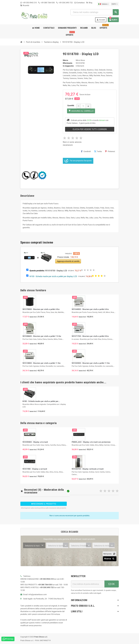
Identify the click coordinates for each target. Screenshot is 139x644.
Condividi (86, 151)
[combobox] (95, 12)
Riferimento (68, 63)
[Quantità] (83, 106)
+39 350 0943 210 (30, 3)
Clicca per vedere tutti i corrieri (90, 129)
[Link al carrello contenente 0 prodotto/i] (113, 20)
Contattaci (80, 3)
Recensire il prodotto (44, 504)
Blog (89, 3)
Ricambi (25, 5)
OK (112, 584)
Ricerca (110, 559)
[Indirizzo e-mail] (88, 584)
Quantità (71, 105)
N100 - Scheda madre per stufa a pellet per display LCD (53, 276)
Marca (65, 60)
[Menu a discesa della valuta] (115, 4)
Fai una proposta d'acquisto (78, 161)
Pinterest (110, 151)
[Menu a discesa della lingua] (104, 4)
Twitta (98, 151)
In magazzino (68, 66)
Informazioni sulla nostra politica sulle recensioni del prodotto (44, 508)
